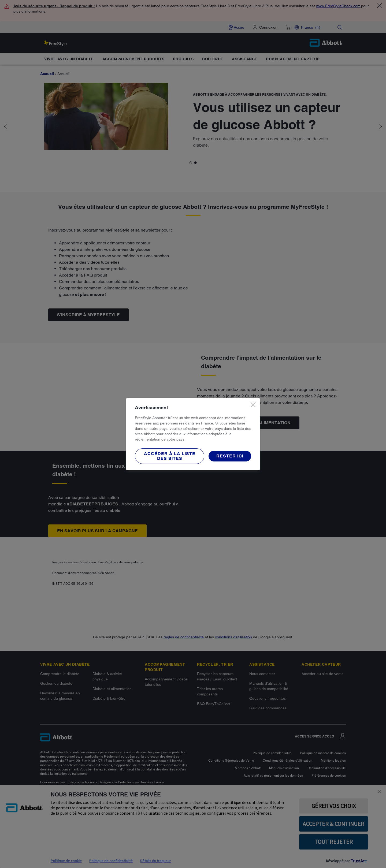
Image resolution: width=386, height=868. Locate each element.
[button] (170, 456)
